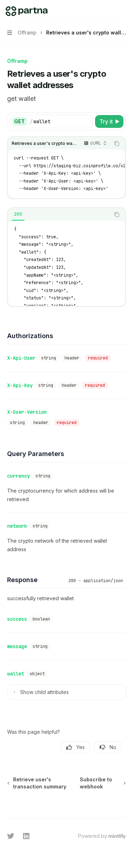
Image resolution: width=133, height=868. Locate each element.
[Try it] (109, 121)
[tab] (18, 214)
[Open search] (110, 11)
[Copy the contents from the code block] (117, 143)
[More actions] (124, 11)
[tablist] (59, 215)
